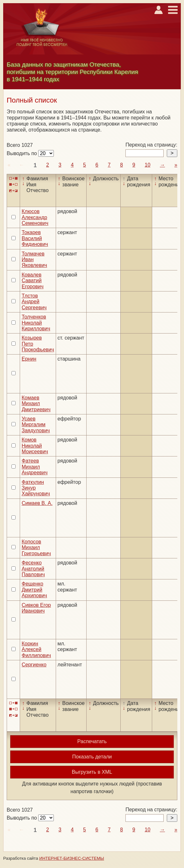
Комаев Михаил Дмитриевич (36, 404)
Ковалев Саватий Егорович (33, 281)
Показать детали (92, 757)
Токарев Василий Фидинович (35, 238)
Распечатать (92, 741)
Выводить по (22, 153)
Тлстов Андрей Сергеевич (34, 302)
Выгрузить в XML (92, 772)
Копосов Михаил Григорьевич (36, 548)
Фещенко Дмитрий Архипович (34, 590)
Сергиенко (34, 665)
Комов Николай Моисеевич (35, 446)
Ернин (29, 359)
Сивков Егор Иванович (36, 608)
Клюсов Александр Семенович (35, 217)
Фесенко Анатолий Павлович (33, 569)
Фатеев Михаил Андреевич (35, 467)
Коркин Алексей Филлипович (36, 649)
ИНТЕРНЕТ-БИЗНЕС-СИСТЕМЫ (72, 858)
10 (148, 165)
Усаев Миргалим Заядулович (36, 425)
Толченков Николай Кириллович (36, 323)
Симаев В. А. (37, 503)
